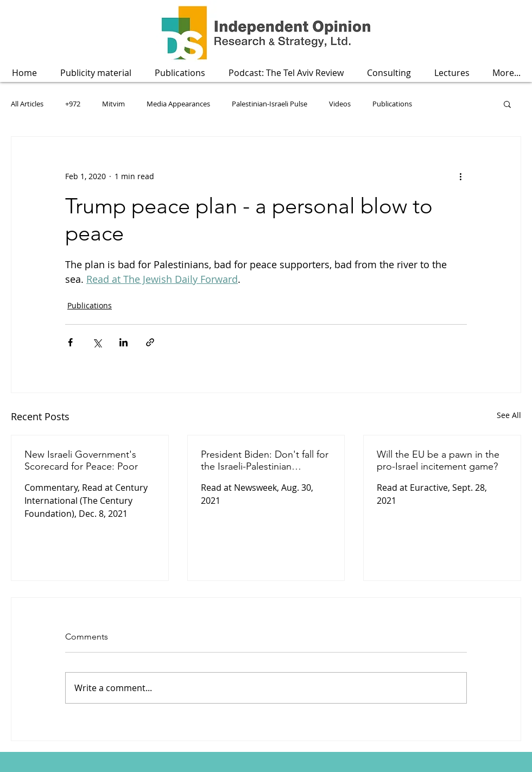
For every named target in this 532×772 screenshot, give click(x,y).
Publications (392, 104)
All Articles (27, 104)
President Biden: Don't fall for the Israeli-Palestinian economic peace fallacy (265, 460)
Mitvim (113, 104)
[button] (180, 73)
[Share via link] (150, 342)
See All (509, 415)
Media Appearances (178, 104)
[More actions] (460, 176)
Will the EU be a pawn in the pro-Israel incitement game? (438, 460)
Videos (340, 104)
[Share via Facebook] (70, 342)
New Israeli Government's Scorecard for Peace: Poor (81, 460)
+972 (73, 104)
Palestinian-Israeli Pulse (270, 104)
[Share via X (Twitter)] (97, 342)
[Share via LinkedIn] (123, 342)
